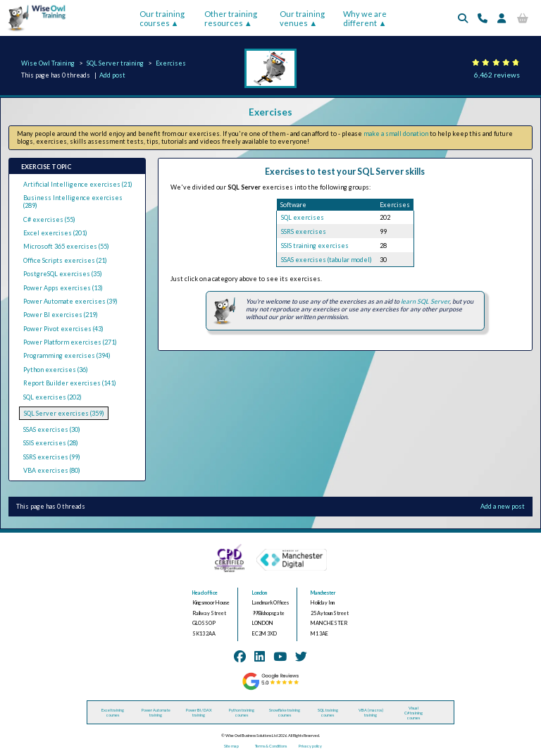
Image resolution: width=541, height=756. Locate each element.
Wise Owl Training (48, 63)
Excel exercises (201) (55, 233)
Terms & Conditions (271, 746)
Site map (231, 746)
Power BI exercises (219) (61, 315)
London (260, 593)
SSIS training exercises (315, 246)
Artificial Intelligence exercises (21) (78, 184)
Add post (112, 75)
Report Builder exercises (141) (70, 383)
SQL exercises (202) (52, 397)
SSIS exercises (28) (51, 443)
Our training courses (162, 18)
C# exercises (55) (49, 219)
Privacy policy (310, 746)
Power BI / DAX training (199, 712)
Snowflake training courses (285, 712)
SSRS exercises (304, 231)
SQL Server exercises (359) (64, 413)
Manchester (323, 593)
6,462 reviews (497, 75)
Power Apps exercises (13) (63, 288)
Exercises (171, 63)
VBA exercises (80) (52, 470)
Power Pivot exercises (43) (63, 329)
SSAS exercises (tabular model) (327, 260)
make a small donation (396, 134)
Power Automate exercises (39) (70, 301)
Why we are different (365, 18)
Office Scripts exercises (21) (65, 260)
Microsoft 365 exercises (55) (66, 246)
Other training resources (231, 18)
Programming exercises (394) (67, 355)
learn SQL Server (425, 301)
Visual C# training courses (413, 713)
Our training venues (302, 18)
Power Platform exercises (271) (70, 342)
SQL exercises (303, 217)
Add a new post (503, 506)
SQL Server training (115, 63)
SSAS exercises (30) (52, 429)
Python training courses (242, 712)
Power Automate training (156, 712)
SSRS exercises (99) (52, 457)
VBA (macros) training (371, 712)
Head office (205, 593)
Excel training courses (113, 712)
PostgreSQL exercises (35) (63, 274)
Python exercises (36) (56, 370)
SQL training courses (328, 712)
